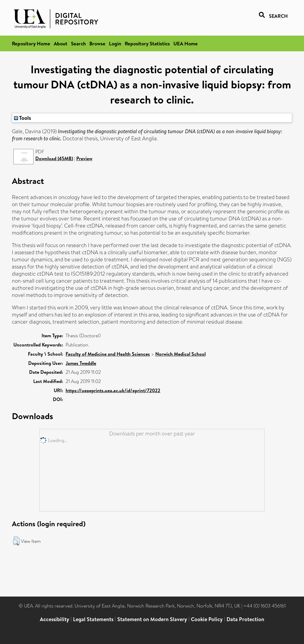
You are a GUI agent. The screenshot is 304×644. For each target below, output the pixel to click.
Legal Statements (93, 619)
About (61, 43)
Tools (23, 118)
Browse (97, 43)
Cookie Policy (207, 619)
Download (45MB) (54, 158)
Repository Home (31, 43)
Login (115, 43)
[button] (16, 541)
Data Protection (245, 619)
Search (78, 43)
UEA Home (186, 43)
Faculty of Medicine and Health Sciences (108, 354)
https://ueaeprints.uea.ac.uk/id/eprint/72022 (113, 390)
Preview (84, 158)
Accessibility (54, 619)
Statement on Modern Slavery (152, 619)
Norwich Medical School (180, 354)
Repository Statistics (147, 43)
